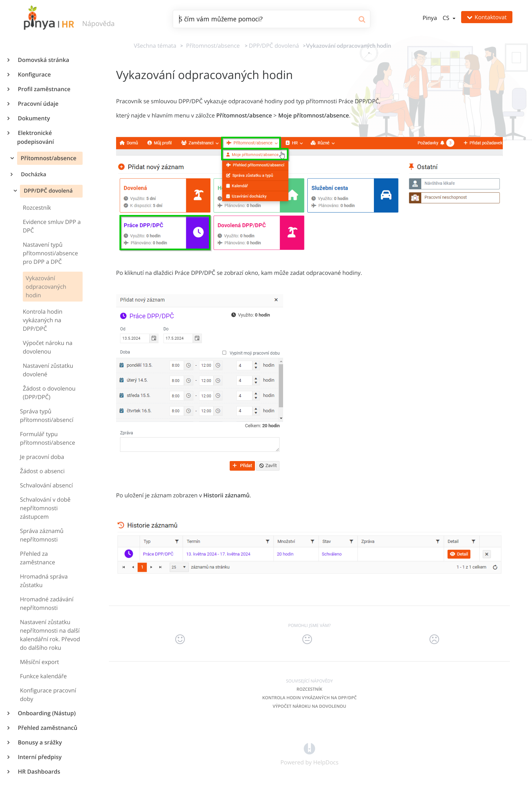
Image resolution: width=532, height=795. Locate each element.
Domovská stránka (43, 60)
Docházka (33, 174)
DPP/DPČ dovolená (48, 191)
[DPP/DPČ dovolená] (274, 46)
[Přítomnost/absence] (211, 46)
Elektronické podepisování (35, 137)
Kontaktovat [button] (487, 17)
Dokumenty (33, 118)
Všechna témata (155, 46)
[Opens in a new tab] (309, 748)
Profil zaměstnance (44, 89)
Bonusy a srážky (40, 742)
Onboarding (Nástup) (46, 713)
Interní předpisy (39, 757)
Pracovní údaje (38, 104)
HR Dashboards (39, 772)
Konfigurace (34, 74)
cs (447, 18)
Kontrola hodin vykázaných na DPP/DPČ (309, 698)
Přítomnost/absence (48, 158)
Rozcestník (309, 689)
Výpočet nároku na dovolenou (309, 706)
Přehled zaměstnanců (47, 728)
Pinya (430, 18)
